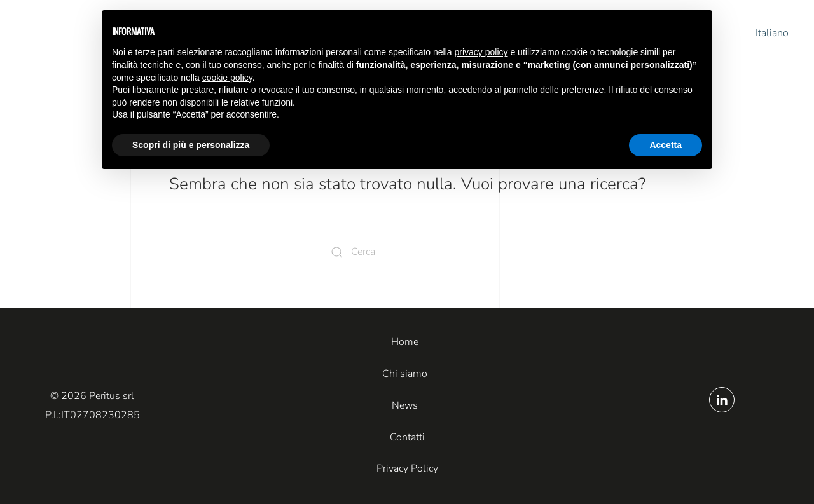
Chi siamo (405, 374)
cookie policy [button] (227, 78)
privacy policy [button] (481, 52)
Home (405, 342)
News (405, 405)
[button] (763, 34)
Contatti (407, 437)
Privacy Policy (407, 468)
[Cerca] (407, 252)
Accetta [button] (666, 145)
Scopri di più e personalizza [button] (191, 145)
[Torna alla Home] (67, 34)
